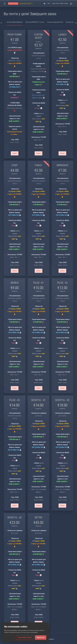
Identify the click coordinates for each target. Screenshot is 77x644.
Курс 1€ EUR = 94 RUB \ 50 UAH (60, 3)
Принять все (41, 637)
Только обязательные (25, 637)
